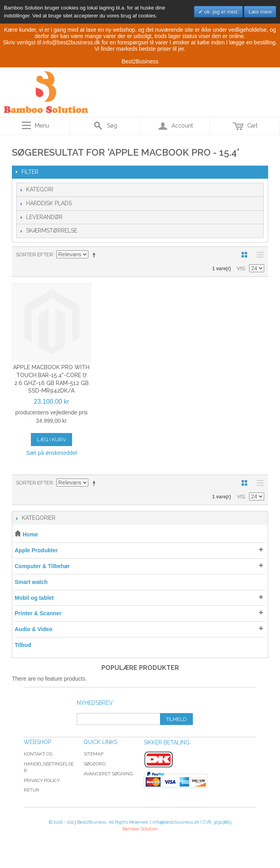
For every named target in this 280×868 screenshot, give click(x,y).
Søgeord (94, 764)
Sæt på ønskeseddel (51, 453)
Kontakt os (38, 754)
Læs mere (260, 12)
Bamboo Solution (140, 829)
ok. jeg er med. (221, 12)
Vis (241, 268)
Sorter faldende (95, 255)
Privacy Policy (42, 780)
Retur (31, 790)
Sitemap (93, 754)
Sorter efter (34, 255)
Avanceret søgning (108, 774)
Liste (258, 255)
